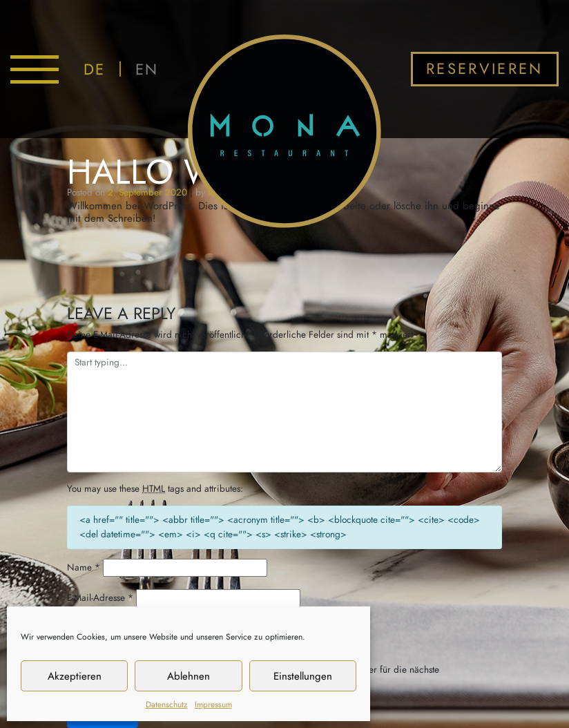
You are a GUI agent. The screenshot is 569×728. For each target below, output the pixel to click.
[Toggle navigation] (35, 69)
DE (94, 69)
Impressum (213, 705)
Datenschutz (167, 705)
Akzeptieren (75, 676)
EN (147, 69)
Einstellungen (303, 676)
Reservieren (484, 69)
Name (84, 567)
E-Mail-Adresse (100, 598)
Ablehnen (189, 676)
